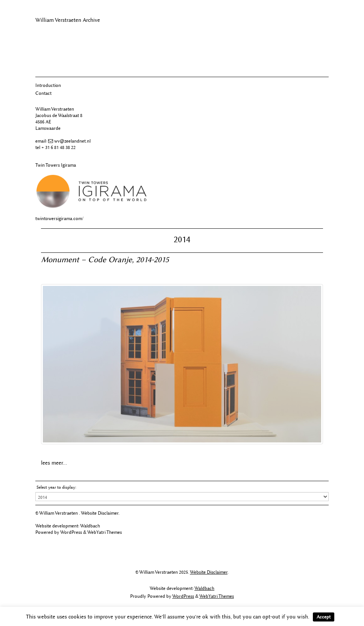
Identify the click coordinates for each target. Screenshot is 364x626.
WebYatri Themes (105, 532)
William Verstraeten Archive (68, 20)
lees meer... (54, 463)
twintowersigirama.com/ (59, 218)
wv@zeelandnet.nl (72, 141)
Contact (43, 93)
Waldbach (90, 526)
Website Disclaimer (100, 513)
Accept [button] (324, 617)
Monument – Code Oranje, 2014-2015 (105, 259)
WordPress (71, 532)
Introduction (48, 85)
